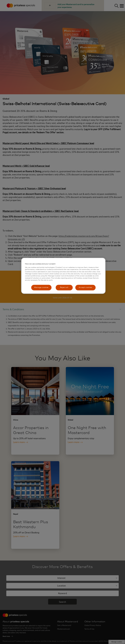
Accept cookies (85, 287)
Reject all (64, 287)
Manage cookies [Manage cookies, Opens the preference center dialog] (41, 287)
